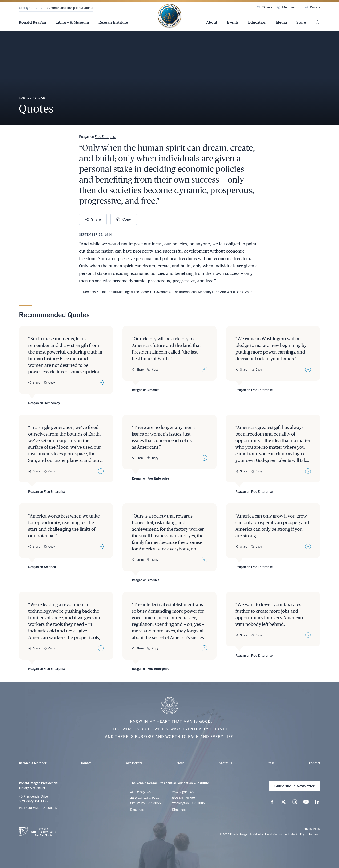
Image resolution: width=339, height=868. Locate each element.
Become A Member (33, 763)
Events (233, 22)
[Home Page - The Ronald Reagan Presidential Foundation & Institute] (169, 16)
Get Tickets (134, 763)
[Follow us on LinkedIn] (317, 802)
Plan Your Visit (29, 807)
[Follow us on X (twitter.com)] (283, 802)
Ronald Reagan (32, 22)
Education (257, 22)
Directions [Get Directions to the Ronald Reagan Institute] (179, 809)
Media (281, 22)
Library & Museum (72, 22)
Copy (124, 219)
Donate (313, 7)
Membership (289, 7)
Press (270, 763)
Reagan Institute (113, 22)
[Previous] (36, 8)
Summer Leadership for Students (70, 8)
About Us (225, 763)
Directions (50, 807)
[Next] (42, 8)
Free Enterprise (105, 136)
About (212, 22)
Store (301, 22)
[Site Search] (318, 22)
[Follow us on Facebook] (272, 802)
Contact (315, 763)
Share (93, 219)
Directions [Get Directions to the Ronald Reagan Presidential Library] (137, 809)
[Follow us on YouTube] (306, 802)
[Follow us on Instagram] (295, 802)
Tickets (265, 7)
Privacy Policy (312, 829)
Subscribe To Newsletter (295, 786)
